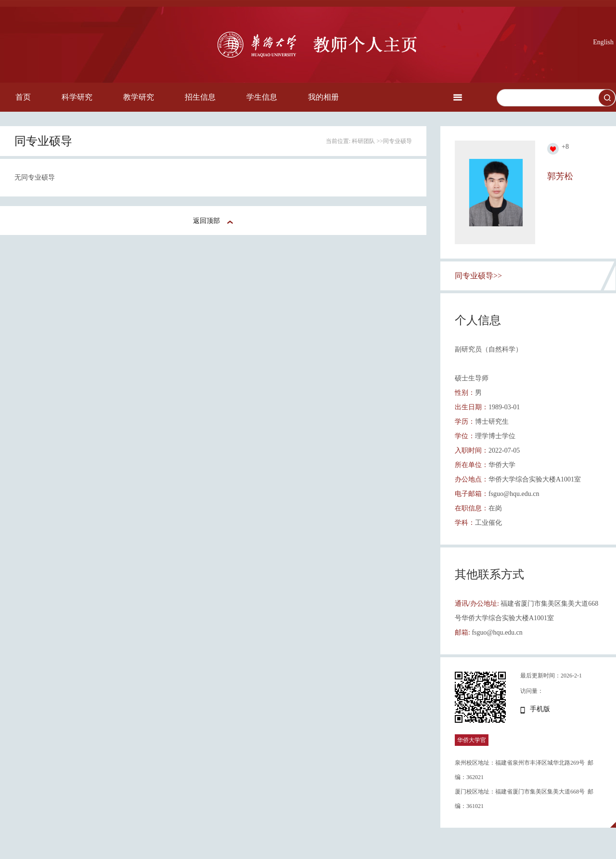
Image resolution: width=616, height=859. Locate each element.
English (603, 42)
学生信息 (262, 97)
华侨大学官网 (472, 746)
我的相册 (323, 97)
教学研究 (139, 97)
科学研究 (77, 97)
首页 (23, 97)
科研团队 (363, 141)
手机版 (540, 709)
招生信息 (200, 97)
